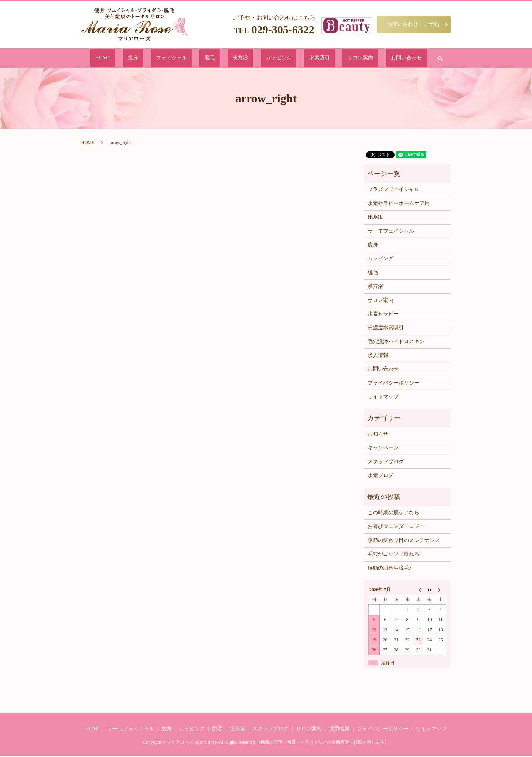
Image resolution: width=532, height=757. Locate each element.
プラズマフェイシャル (393, 191)
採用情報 (339, 730)
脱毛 (222, 59)
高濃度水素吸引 (386, 329)
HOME (149, 59)
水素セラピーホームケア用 (399, 205)
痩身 (168, 59)
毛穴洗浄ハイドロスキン (396, 343)
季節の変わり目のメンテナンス (404, 542)
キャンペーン (383, 449)
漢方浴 (241, 59)
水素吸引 (298, 59)
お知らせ (378, 435)
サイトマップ (383, 398)
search (389, 59)
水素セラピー (383, 315)
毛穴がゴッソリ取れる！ (396, 555)
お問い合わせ (361, 59)
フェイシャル (195, 59)
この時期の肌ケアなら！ (396, 514)
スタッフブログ (386, 463)
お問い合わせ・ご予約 (413, 24)
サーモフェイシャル (391, 232)
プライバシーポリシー (393, 384)
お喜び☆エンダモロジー (396, 528)
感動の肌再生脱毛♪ (390, 569)
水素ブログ (381, 477)
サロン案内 (327, 59)
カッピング (268, 59)
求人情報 (378, 357)
